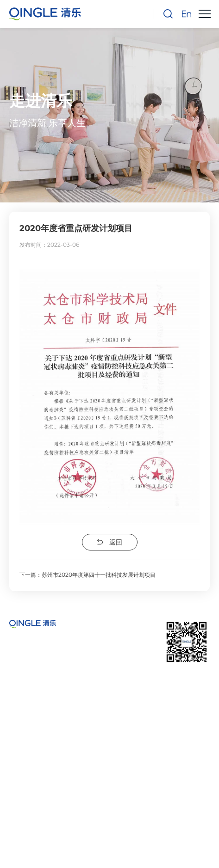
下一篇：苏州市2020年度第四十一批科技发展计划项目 (88, 575)
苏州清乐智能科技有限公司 (124, 811)
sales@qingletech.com (72, 775)
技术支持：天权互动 (110, 851)
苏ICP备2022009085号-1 (110, 822)
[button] (204, 14)
